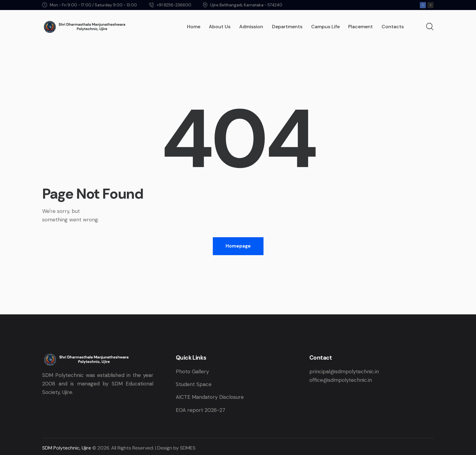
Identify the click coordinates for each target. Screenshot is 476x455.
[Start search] (430, 27)
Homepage (238, 246)
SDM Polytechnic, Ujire (67, 448)
